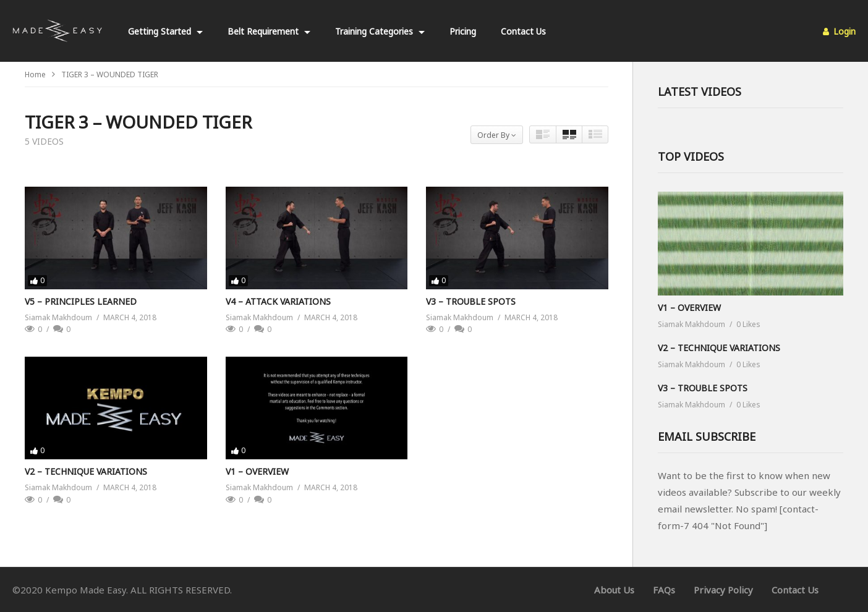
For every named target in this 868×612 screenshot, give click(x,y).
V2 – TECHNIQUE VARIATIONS (86, 471)
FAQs (664, 590)
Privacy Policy (723, 590)
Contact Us (523, 31)
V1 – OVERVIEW (257, 471)
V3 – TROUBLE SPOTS (471, 301)
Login (839, 31)
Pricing (463, 31)
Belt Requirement (269, 31)
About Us (614, 590)
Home (35, 74)
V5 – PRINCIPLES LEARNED (81, 301)
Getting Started (165, 31)
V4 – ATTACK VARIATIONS (278, 301)
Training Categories (380, 31)
